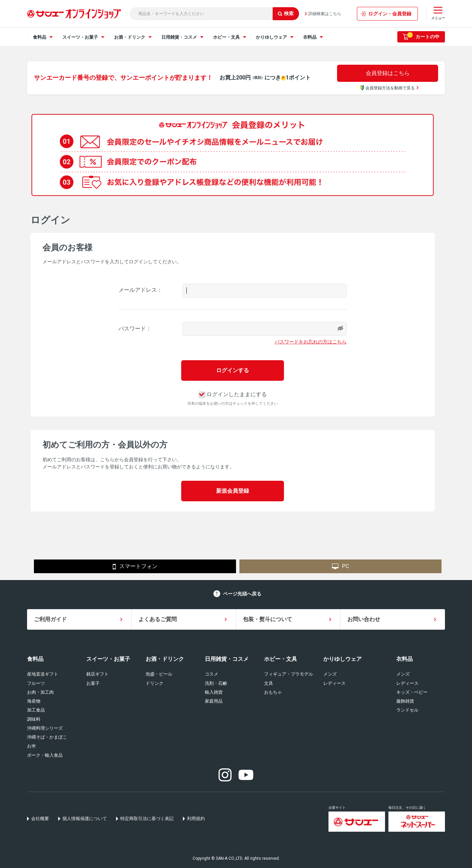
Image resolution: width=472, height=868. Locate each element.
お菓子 (93, 683)
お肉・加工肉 (40, 692)
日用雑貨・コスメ (227, 659)
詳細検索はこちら (325, 14)
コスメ (212, 674)
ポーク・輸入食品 (45, 755)
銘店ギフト (97, 674)
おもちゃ (273, 692)
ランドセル (407, 710)
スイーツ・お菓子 (108, 659)
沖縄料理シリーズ (45, 728)
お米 (32, 746)
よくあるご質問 (158, 619)
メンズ (330, 674)
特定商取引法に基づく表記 (147, 819)
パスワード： (135, 329)
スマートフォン (135, 567)
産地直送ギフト (43, 674)
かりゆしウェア (343, 659)
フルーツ (36, 683)
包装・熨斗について (268, 619)
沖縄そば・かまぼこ (47, 737)
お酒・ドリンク (165, 659)
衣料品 (405, 659)
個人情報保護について (85, 819)
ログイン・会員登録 (390, 14)
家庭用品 (214, 701)
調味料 (34, 719)
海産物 (34, 701)
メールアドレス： (140, 290)
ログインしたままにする (233, 394)
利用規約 (196, 819)
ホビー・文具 (281, 659)
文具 (269, 683)
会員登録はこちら (388, 73)
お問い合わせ (364, 619)
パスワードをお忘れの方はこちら (311, 342)
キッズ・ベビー (412, 692)
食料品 (35, 659)
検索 (286, 13)
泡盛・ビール (159, 674)
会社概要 (40, 819)
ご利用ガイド (50, 619)
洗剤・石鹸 (216, 683)
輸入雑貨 (214, 692)
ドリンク (154, 683)
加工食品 (36, 710)
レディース (334, 683)
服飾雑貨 (405, 701)
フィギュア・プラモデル (289, 674)
